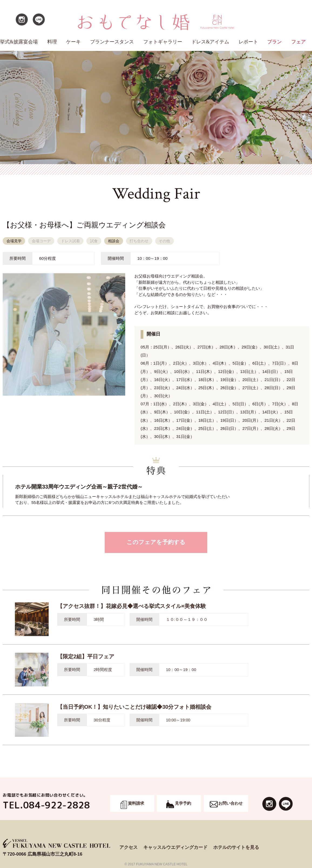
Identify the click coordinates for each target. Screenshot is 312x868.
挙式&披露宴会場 (19, 42)
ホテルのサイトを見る (236, 847)
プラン (274, 42)
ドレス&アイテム (210, 42)
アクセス (128, 847)
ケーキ (73, 42)
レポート (248, 42)
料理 (52, 42)
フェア (299, 42)
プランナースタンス (112, 42)
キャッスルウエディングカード (175, 847)
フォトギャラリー (163, 42)
